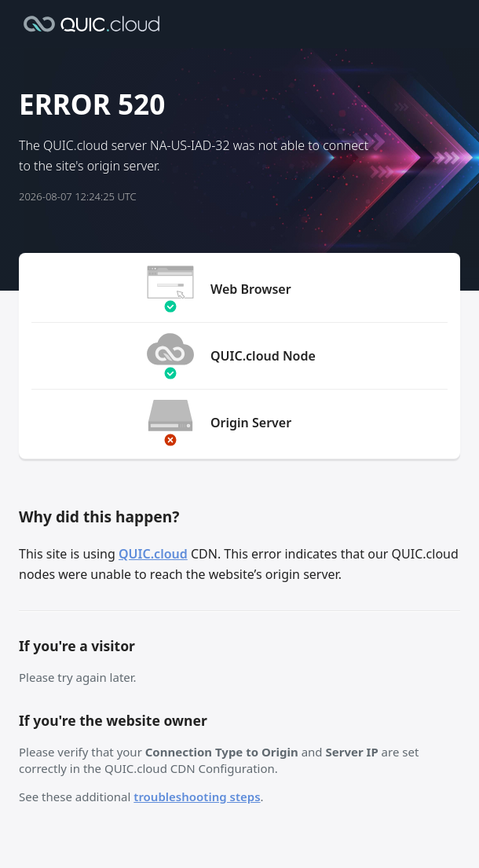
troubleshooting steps (197, 797)
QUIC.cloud (153, 554)
